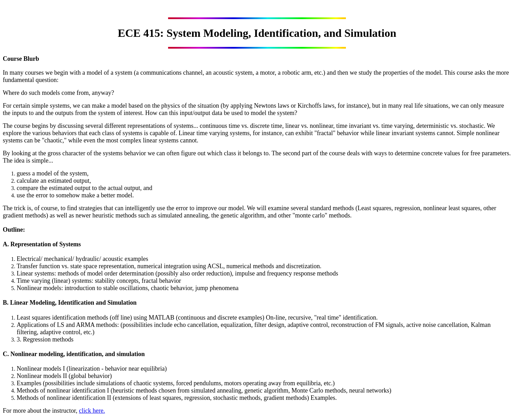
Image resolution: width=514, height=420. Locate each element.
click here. (92, 411)
